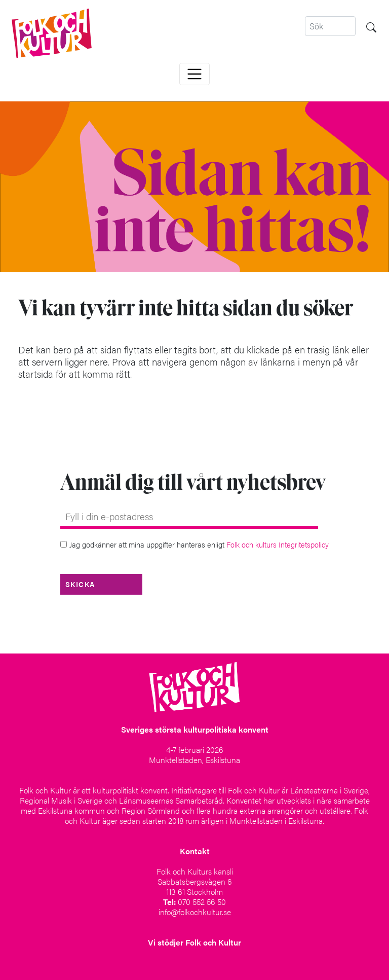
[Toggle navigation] (194, 74)
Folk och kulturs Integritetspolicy (278, 544)
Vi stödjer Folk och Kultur (194, 942)
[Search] (330, 26)
